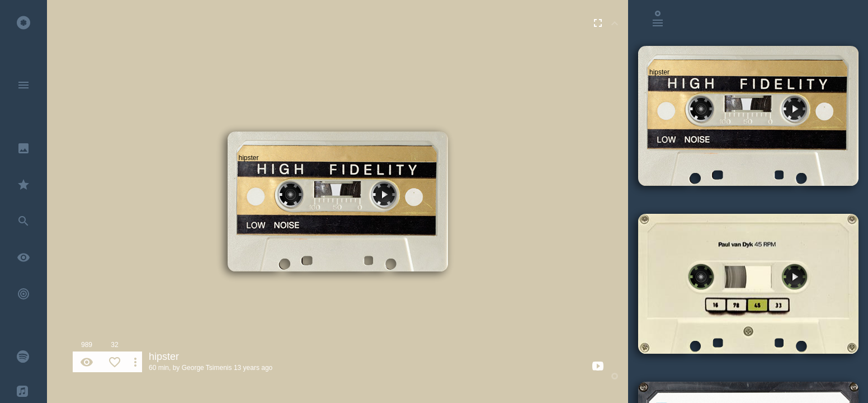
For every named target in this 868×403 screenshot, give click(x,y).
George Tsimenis (207, 368)
